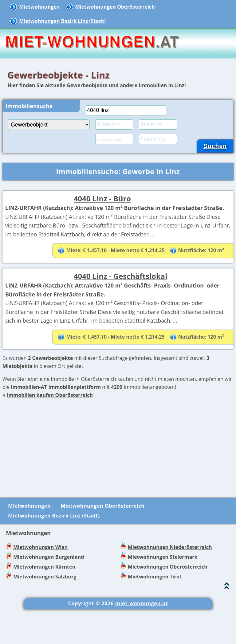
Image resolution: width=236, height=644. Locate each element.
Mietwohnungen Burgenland (49, 592)
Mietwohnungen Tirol (154, 612)
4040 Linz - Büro (102, 199)
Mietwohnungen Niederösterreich (170, 582)
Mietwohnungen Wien (40, 582)
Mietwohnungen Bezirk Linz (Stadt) (62, 21)
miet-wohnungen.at (142, 638)
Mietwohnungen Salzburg (45, 612)
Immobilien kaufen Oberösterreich (50, 430)
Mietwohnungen (39, 7)
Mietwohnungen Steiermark (163, 592)
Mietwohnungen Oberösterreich (115, 7)
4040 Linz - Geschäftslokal (121, 293)
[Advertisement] (118, 477)
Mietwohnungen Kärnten (44, 602)
